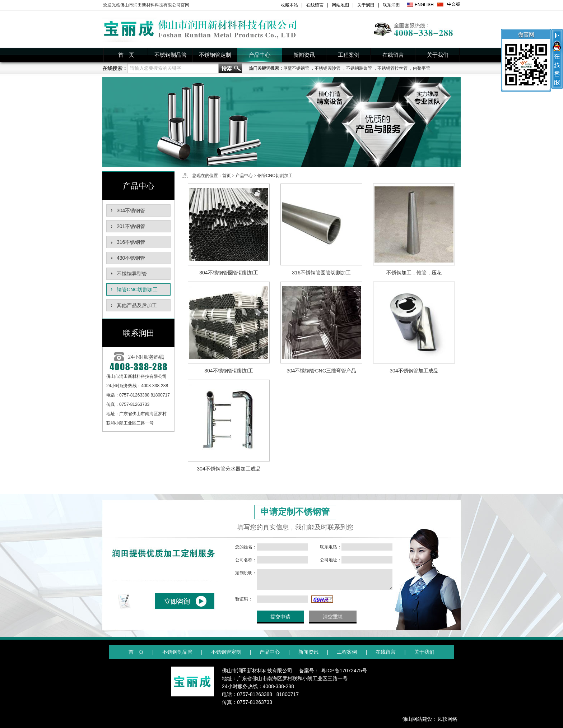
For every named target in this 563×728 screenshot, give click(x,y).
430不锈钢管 (131, 258)
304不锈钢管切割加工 (229, 371)
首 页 (126, 55)
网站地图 (340, 5)
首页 (227, 176)
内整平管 (422, 68)
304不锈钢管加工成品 (414, 371)
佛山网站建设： (420, 719)
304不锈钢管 (131, 210)
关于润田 (366, 5)
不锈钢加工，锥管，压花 (414, 273)
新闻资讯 (304, 55)
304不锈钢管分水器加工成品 (229, 469)
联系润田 (391, 5)
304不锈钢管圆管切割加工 (229, 273)
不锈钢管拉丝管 (392, 68)
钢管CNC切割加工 (137, 289)
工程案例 (349, 55)
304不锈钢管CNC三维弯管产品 (321, 371)
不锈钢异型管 (132, 274)
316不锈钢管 (131, 242)
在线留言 (315, 5)
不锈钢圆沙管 (327, 68)
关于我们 (438, 55)
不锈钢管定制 (215, 55)
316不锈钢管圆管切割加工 (321, 273)
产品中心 (260, 55)
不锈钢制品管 (171, 55)
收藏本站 (289, 5)
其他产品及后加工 (137, 305)
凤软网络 (447, 719)
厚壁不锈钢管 (296, 68)
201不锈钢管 (131, 226)
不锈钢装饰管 (359, 68)
